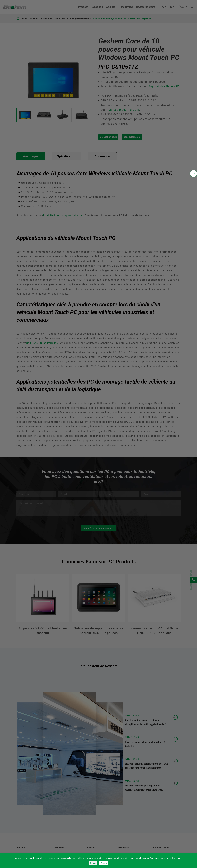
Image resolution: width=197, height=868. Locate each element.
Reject (93, 863)
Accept (104, 863)
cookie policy (163, 858)
